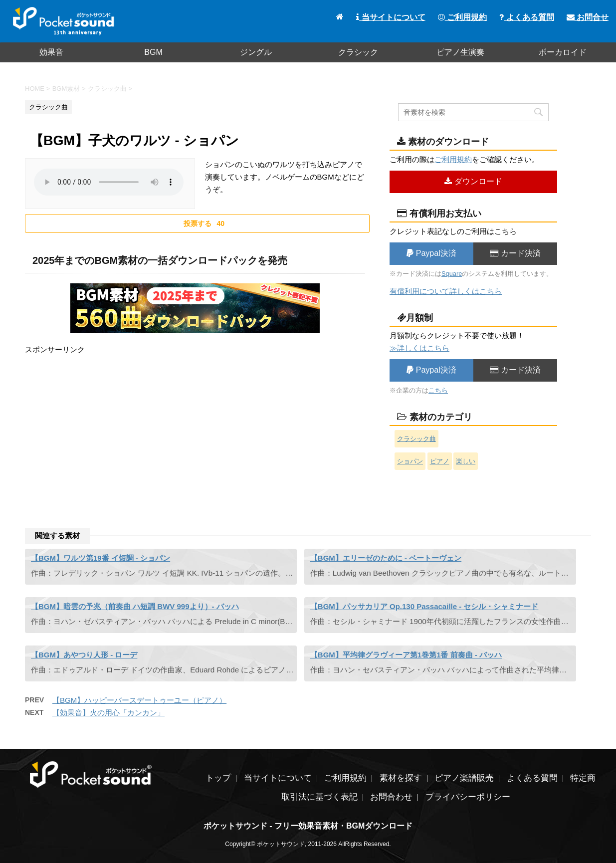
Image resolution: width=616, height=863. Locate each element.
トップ (218, 778)
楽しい (466, 461)
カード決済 (515, 253)
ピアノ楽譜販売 (464, 778)
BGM (153, 52)
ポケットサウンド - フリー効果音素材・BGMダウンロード (308, 826)
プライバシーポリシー (468, 797)
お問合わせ (391, 797)
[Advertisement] (195, 426)
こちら (438, 390)
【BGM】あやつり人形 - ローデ (84, 655)
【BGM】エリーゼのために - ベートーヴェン (386, 558)
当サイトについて (391, 17)
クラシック (358, 52)
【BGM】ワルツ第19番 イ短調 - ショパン (101, 558)
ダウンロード (473, 181)
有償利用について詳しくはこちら (446, 291)
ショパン (410, 461)
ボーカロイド (563, 52)
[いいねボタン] (197, 223)
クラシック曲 (416, 439)
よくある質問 (526, 17)
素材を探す (401, 778)
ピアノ (440, 461)
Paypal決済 (431, 253)
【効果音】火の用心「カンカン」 (108, 713)
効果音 (51, 52)
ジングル (256, 52)
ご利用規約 (462, 17)
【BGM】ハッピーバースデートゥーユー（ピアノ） (139, 700)
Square (452, 274)
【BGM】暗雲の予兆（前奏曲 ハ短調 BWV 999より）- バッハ (135, 606)
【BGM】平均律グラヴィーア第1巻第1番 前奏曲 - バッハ (406, 655)
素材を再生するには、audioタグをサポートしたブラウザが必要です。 (109, 182)
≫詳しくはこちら (419, 348)
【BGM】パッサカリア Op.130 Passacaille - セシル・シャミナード (424, 606)
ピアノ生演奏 (460, 52)
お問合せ (588, 17)
